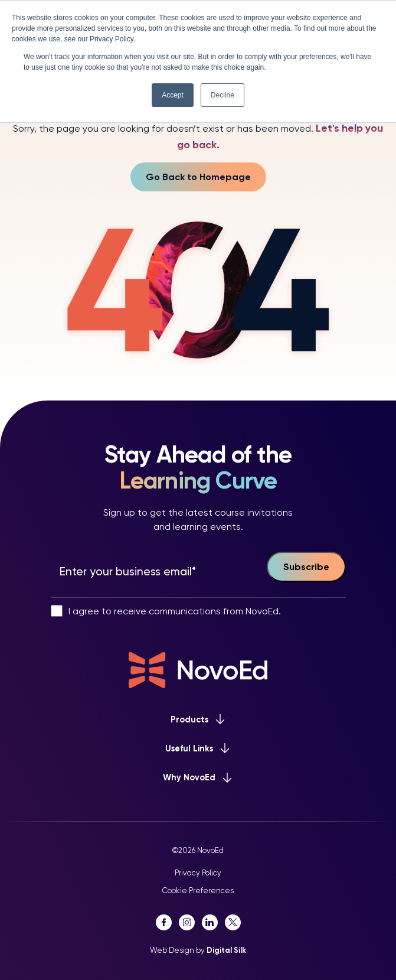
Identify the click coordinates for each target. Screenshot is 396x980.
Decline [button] (222, 95)
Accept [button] (173, 95)
